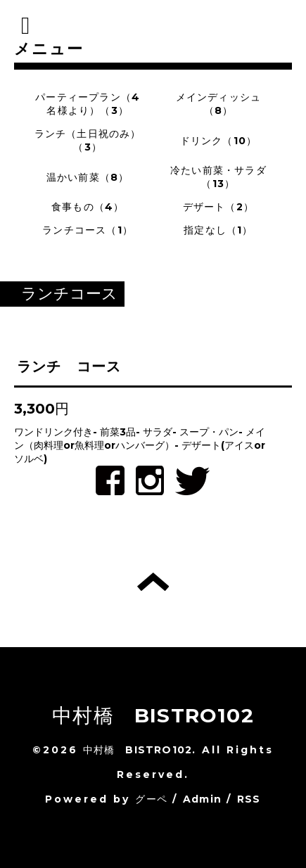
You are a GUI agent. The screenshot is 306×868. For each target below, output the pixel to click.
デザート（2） (218, 207)
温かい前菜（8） (88, 177)
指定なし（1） (218, 230)
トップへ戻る (153, 582)
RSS (249, 799)
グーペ (151, 799)
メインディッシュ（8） (219, 104)
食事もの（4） (88, 207)
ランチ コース (69, 366)
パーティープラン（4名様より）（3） (88, 104)
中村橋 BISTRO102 (153, 715)
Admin (202, 799)
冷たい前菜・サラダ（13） (218, 177)
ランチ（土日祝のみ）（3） (88, 140)
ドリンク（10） (219, 141)
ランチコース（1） (88, 230)
